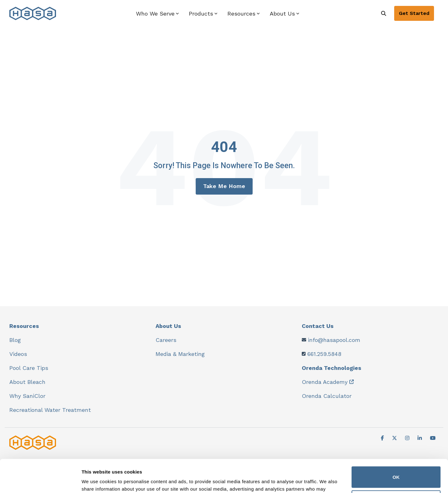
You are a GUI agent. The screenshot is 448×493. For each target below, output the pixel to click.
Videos (18, 354)
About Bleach (27, 382)
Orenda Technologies (331, 368)
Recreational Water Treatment (50, 410)
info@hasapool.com (334, 340)
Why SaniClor (27, 396)
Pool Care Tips (29, 368)
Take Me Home (224, 186)
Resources (24, 326)
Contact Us (318, 326)
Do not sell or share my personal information (396, 468)
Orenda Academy (325, 382)
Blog (15, 340)
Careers (166, 340)
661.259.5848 (324, 354)
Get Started (414, 13)
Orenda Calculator (327, 396)
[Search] (384, 13)
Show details (96, 481)
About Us (168, 326)
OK (396, 444)
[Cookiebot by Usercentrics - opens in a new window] (40, 481)
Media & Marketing (180, 354)
